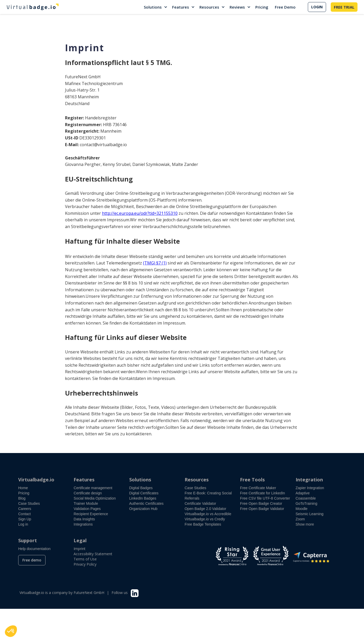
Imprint (80, 549)
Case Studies (29, 503)
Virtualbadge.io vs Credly (205, 519)
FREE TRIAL (344, 7)
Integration (309, 480)
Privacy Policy (85, 564)
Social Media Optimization (95, 498)
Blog (22, 498)
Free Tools (252, 480)
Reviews (237, 7)
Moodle (302, 509)
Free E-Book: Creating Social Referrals (208, 496)
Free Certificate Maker (258, 488)
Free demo (32, 560)
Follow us (120, 593)
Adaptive (303, 493)
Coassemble (306, 498)
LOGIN (317, 7)
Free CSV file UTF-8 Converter (265, 498)
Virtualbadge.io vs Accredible (208, 514)
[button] (156, 7)
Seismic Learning (310, 514)
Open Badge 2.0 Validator (205, 509)
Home (23, 488)
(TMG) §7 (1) (155, 263)
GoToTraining (307, 503)
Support (28, 540)
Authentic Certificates (146, 503)
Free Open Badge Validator (262, 509)
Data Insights (84, 519)
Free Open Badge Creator (261, 503)
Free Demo (285, 7)
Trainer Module (86, 503)
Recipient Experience (91, 514)
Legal (80, 540)
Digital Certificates (144, 493)
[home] (32, 7)
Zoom (300, 519)
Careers (25, 509)
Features (181, 7)
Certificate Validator (200, 503)
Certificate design (88, 493)
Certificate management (93, 488)
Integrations (83, 524)
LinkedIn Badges (143, 498)
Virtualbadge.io (36, 480)
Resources (209, 7)
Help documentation (34, 549)
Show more (305, 524)
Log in (23, 524)
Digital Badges (141, 488)
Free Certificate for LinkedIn (262, 493)
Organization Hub (143, 509)
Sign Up (25, 519)
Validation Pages (87, 509)
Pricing (262, 7)
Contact (24, 514)
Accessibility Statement (93, 554)
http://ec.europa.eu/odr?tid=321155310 (140, 213)
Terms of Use (85, 559)
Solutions (153, 7)
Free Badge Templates (203, 524)
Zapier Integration (310, 488)
